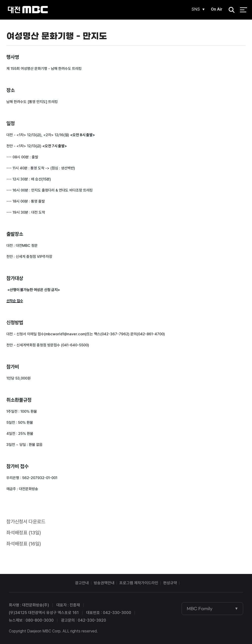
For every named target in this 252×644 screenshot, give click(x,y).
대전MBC (28, 10)
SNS (196, 9)
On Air (217, 9)
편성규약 (170, 583)
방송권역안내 (104, 583)
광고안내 (82, 583)
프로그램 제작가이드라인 (139, 583)
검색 (230, 10)
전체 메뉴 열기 (244, 10)
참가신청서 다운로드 (26, 522)
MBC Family (200, 609)
